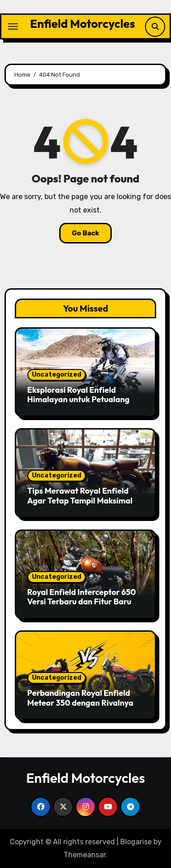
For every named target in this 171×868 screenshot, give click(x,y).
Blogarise (136, 842)
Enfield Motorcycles (83, 24)
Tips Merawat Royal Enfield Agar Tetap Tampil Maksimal (80, 496)
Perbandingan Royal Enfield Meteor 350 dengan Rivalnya (81, 698)
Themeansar (85, 855)
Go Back (85, 233)
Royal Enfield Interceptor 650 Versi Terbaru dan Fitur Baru (82, 597)
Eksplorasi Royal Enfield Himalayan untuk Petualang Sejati (79, 399)
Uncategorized (57, 375)
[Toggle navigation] (13, 26)
